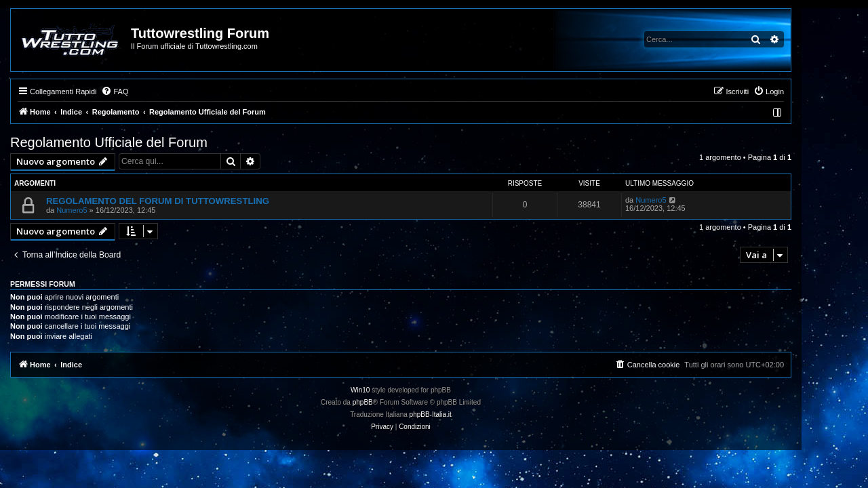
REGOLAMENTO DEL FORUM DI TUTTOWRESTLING (191, 201)
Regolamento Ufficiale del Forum (142, 142)
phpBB (396, 402)
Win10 (393, 390)
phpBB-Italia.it (464, 414)
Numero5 (105, 210)
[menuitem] (148, 91)
